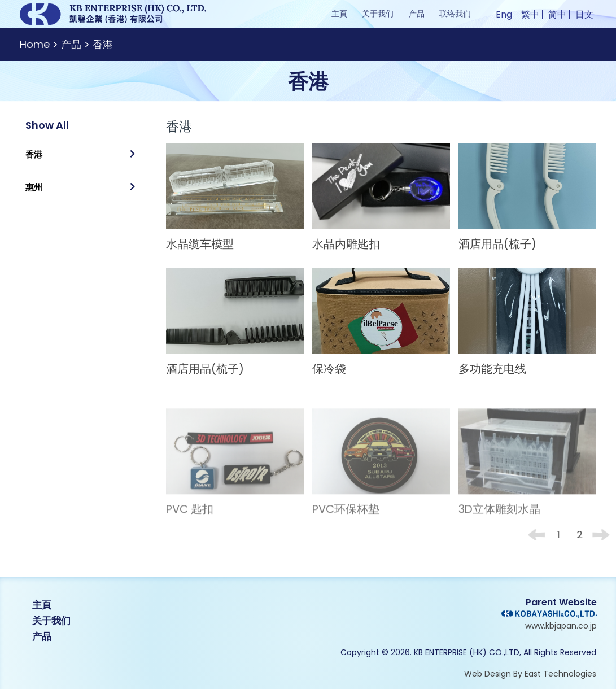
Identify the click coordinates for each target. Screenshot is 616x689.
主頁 (339, 14)
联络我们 (455, 14)
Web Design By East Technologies (530, 674)
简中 (557, 14)
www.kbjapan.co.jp (561, 626)
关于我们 (378, 14)
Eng (504, 14)
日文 (584, 14)
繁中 (530, 14)
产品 (417, 14)
